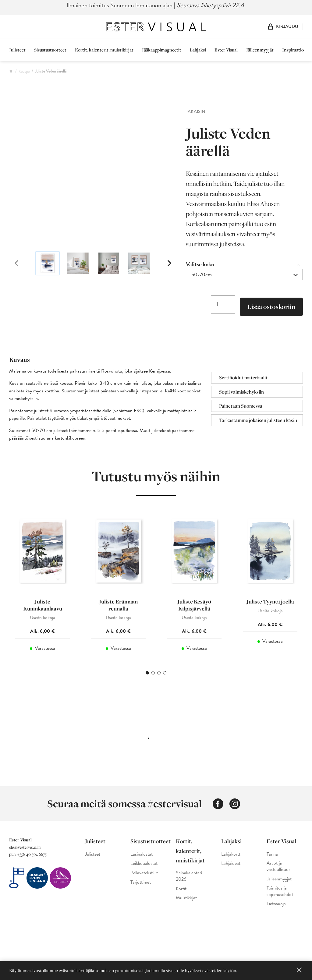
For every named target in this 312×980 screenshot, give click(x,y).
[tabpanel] (43, 588)
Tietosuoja (276, 908)
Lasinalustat (142, 859)
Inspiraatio (293, 50)
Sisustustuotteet (50, 50)
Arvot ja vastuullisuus (278, 871)
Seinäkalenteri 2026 (189, 881)
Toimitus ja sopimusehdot (280, 896)
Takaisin (196, 111)
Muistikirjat (186, 902)
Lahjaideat (231, 868)
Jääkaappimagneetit (162, 50)
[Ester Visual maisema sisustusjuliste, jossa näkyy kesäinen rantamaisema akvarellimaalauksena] (93, 175)
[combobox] (244, 275)
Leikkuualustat (144, 868)
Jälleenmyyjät (260, 50)
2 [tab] (153, 677)
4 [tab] (165, 677)
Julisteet (17, 50)
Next (165, 263)
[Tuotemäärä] (223, 305)
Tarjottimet (141, 887)
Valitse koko (200, 264)
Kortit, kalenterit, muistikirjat (104, 50)
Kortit (181, 893)
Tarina (272, 859)
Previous (21, 263)
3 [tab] (159, 677)
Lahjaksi (198, 50)
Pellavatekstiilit (144, 877)
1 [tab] (147, 677)
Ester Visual (226, 50)
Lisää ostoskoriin (271, 308)
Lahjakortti (231, 859)
